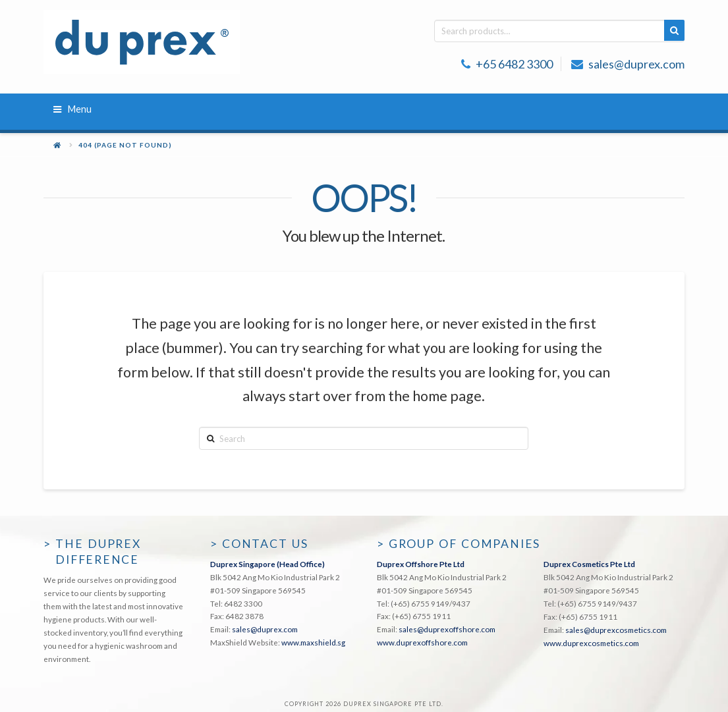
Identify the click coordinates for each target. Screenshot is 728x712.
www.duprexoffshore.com (422, 642)
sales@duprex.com (636, 64)
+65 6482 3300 (514, 64)
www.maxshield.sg (313, 642)
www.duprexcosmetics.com (591, 643)
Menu (72, 109)
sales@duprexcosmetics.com (616, 630)
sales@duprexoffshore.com (447, 629)
